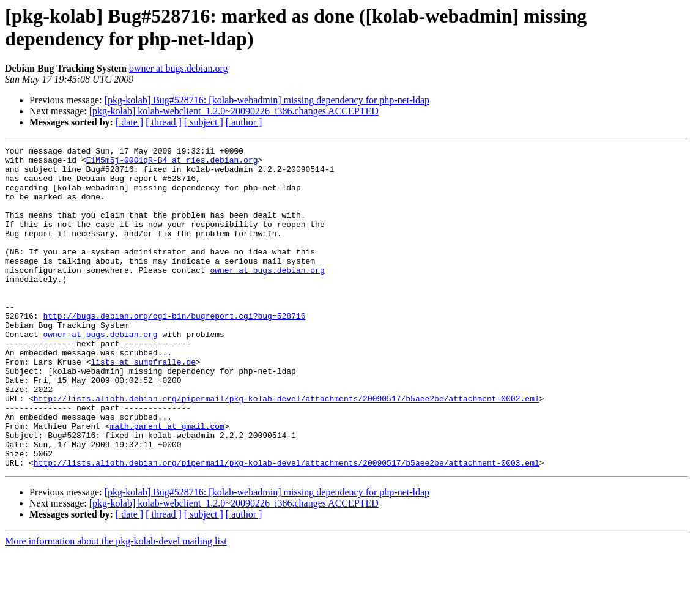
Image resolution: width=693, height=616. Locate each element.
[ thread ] (164, 122)
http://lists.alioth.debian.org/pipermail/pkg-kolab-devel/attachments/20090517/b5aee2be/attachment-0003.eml (287, 527)
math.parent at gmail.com (167, 483)
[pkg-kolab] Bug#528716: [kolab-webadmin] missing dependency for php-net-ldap (267, 100)
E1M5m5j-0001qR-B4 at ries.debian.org (172, 163)
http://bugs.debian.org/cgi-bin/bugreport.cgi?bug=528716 (174, 351)
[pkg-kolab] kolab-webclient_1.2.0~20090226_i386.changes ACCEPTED (234, 111)
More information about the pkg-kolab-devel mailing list (116, 605)
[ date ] (129, 122)
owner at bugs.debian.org (178, 68)
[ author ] (244, 122)
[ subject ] (204, 122)
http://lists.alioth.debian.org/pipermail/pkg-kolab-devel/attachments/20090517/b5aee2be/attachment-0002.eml (287, 450)
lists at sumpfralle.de (143, 406)
